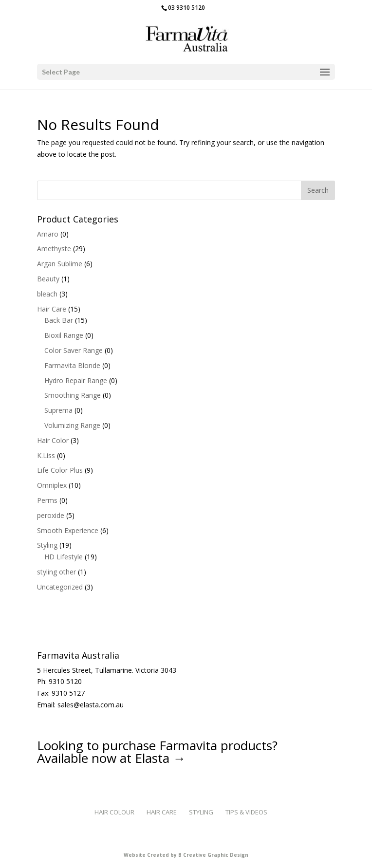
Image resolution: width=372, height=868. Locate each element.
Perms (47, 500)
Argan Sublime (60, 264)
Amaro (48, 234)
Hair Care (52, 309)
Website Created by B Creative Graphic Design (186, 855)
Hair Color (53, 440)
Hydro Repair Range (76, 380)
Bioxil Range (64, 335)
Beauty (48, 279)
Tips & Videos (246, 812)
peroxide (51, 515)
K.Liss (46, 455)
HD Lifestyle (64, 557)
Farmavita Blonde (72, 365)
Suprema (58, 410)
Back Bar (59, 320)
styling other (56, 572)
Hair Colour (114, 812)
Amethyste (54, 249)
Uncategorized (60, 587)
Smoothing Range (73, 395)
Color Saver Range (74, 350)
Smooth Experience (68, 530)
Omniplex (52, 485)
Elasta (152, 758)
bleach (47, 294)
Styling (47, 545)
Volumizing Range (72, 425)
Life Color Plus (60, 470)
